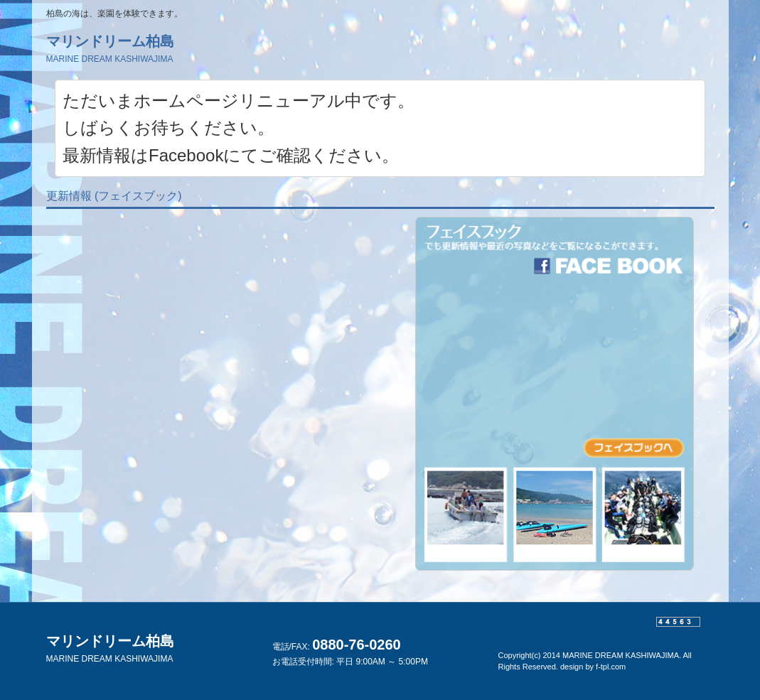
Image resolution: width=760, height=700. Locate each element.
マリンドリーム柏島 (110, 49)
